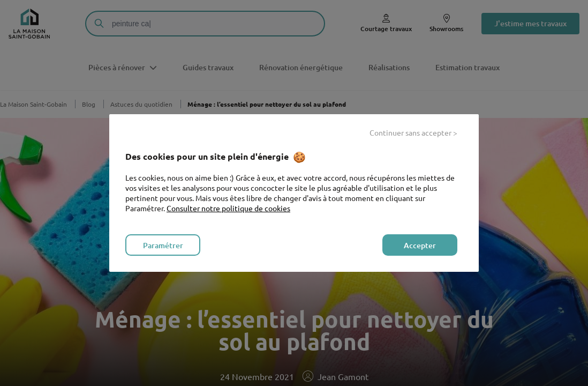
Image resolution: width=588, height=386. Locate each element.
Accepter (420, 245)
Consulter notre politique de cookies (228, 208)
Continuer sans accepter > (413, 132)
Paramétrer (163, 245)
